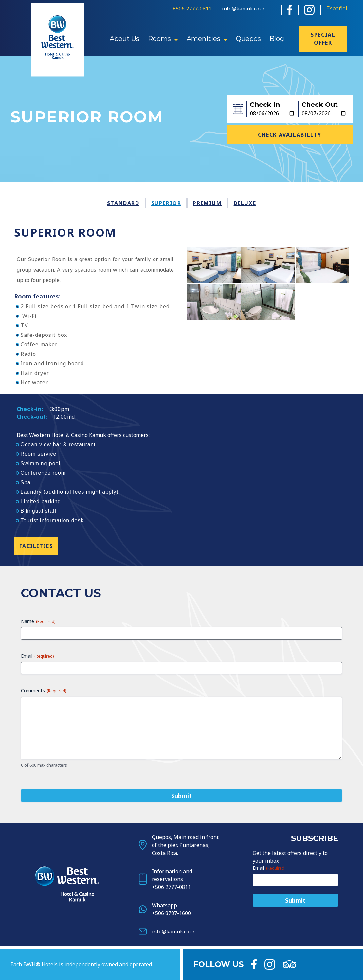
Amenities (203, 39)
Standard (123, 203)
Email (37, 815)
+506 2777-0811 (192, 9)
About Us (125, 39)
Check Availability (290, 135)
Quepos (248, 39)
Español (337, 8)
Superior (166, 203)
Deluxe (245, 203)
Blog (277, 39)
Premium (207, 203)
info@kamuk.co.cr (243, 9)
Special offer (323, 39)
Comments (44, 850)
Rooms (159, 39)
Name (38, 781)
